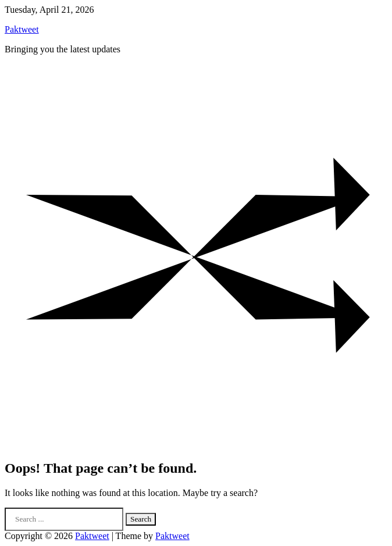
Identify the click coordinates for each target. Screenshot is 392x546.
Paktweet (22, 29)
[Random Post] (196, 443)
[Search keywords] (64, 519)
